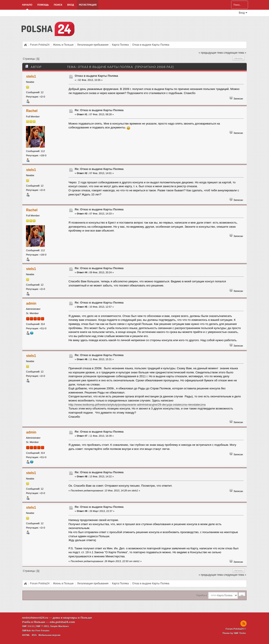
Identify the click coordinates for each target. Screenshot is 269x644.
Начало (27, 5)
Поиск (58, 5)
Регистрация (88, 5)
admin (31, 303)
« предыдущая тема (211, 53)
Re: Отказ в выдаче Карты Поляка (99, 110)
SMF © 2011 (42, 626)
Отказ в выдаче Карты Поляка (96, 76)
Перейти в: (202, 595)
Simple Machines (60, 626)
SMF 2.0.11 (28, 626)
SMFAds (27, 631)
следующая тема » (235, 53)
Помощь (43, 5)
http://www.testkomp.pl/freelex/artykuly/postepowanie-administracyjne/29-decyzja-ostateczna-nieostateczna (137, 405)
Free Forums (43, 631)
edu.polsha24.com (62, 622)
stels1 (31, 76)
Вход (71, 5)
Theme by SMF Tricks (234, 633)
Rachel (32, 111)
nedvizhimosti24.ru (35, 618)
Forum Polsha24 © (236, 629)
